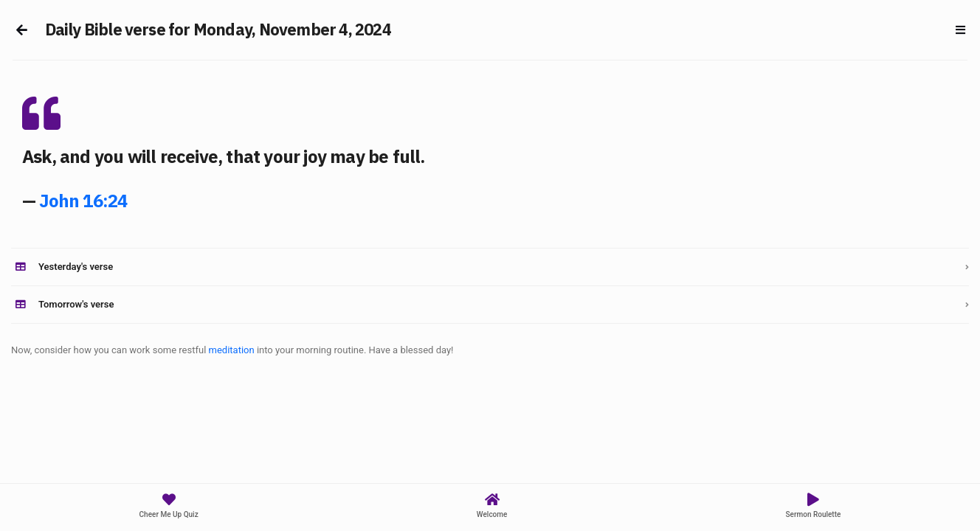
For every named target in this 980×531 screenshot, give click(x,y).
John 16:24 (83, 201)
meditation (232, 350)
